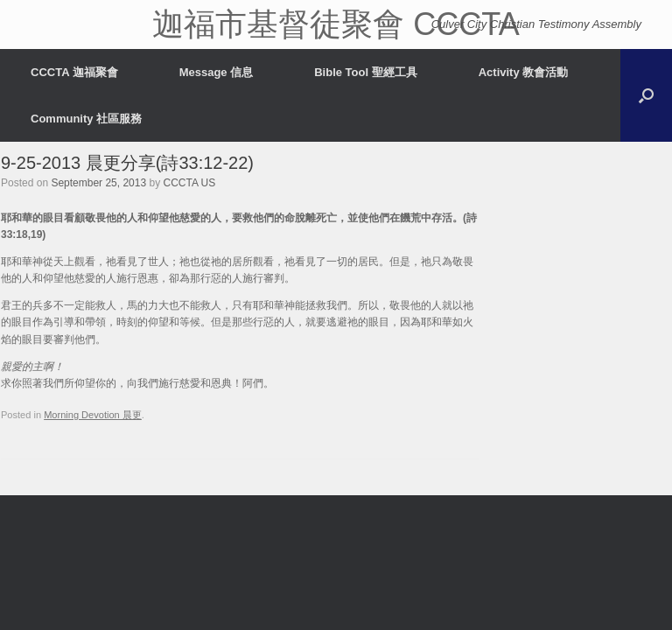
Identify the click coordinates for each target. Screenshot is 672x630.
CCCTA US (190, 183)
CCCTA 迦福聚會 (74, 72)
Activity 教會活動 (524, 72)
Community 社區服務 (86, 119)
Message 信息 (217, 72)
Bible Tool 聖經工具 (365, 72)
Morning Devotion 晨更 (93, 415)
